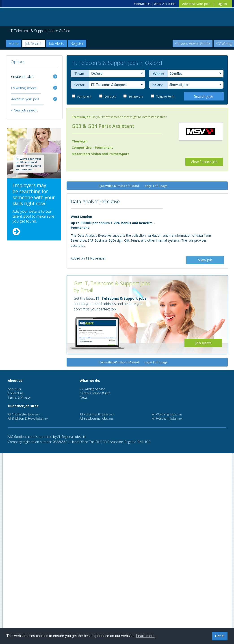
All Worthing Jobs (167, 414)
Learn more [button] (145, 636)
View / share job (204, 162)
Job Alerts (56, 44)
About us (14, 389)
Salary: (157, 85)
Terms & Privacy (19, 397)
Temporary (136, 97)
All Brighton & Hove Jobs (28, 418)
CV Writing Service (92, 389)
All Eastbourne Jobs (97, 418)
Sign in (222, 4)
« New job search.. (25, 110)
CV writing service (24, 88)
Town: (79, 73)
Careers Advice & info (193, 44)
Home (14, 44)
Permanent (84, 97)
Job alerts (203, 343)
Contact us (16, 393)
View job (205, 260)
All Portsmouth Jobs (97, 414)
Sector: (79, 85)
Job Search (34, 44)
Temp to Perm (165, 97)
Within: (157, 73)
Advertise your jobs (196, 4)
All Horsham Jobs (167, 418)
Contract (110, 97)
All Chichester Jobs (24, 414)
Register (77, 44)
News (84, 397)
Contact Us (142, 4)
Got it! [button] (220, 636)
